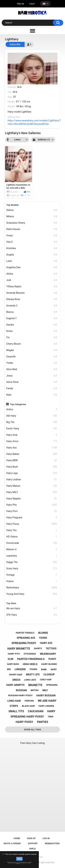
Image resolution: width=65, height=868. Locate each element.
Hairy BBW (32, 460)
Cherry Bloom (32, 344)
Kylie (32, 395)
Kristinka (32, 248)
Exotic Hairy (32, 429)
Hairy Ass (32, 448)
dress (16, 680)
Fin (32, 338)
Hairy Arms (32, 441)
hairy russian (46, 696)
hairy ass (46, 643)
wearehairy (48, 654)
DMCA (32, 849)
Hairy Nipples (32, 499)
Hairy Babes (32, 454)
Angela (32, 255)
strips (14, 706)
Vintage (32, 575)
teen (50, 717)
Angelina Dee (32, 267)
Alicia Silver (32, 382)
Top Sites (11, 603)
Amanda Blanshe (32, 293)
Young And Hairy (32, 594)
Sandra (32, 325)
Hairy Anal (32, 435)
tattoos (51, 649)
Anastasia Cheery (32, 223)
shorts (38, 649)
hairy (51, 711)
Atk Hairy (32, 416)
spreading (52, 685)
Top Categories (18, 404)
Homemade (32, 543)
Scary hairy (32, 569)
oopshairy (32, 556)
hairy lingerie (46, 706)
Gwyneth (32, 357)
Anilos (32, 409)
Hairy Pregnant (32, 518)
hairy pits (14, 654)
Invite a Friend (12, 843)
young (43, 638)
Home (17, 838)
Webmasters (52, 843)
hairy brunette (19, 649)
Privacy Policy (22, 864)
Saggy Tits (32, 562)
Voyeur (32, 581)
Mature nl (32, 549)
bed (9, 669)
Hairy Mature (32, 486)
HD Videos (32, 537)
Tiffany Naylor (32, 287)
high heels (30, 664)
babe (44, 669)
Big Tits (32, 422)
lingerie (20, 669)
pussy (52, 659)
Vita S (32, 242)
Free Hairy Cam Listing (32, 743)
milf (45, 690)
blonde (43, 633)
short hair (16, 675)
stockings (30, 654)
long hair (14, 701)
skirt (54, 669)
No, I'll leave (28, 864)
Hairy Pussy (32, 524)
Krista (32, 331)
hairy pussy (24, 722)
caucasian (36, 711)
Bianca (32, 312)
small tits (16, 711)
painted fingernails (31, 659)
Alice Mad (32, 369)
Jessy (32, 376)
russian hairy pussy (20, 695)
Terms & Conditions (12, 864)
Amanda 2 (32, 306)
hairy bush (13, 664)
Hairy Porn (32, 511)
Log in (32, 4)
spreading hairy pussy (27, 717)
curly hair (46, 680)
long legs (30, 680)
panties (43, 722)
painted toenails (25, 633)
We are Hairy (32, 608)
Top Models (12, 205)
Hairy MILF (32, 492)
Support (33, 843)
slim (10, 659)
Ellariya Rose (32, 299)
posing (33, 669)
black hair (28, 706)
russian (21, 690)
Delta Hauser (32, 229)
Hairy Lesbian (32, 480)
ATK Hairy (32, 615)
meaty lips (33, 674)
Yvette (32, 363)
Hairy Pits (32, 505)
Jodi (32, 280)
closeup (49, 674)
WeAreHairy (32, 588)
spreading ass (26, 638)
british (35, 690)
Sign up (20, 4)
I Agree (19, 859)
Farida (32, 388)
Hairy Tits (32, 530)
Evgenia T (32, 318)
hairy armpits (15, 685)
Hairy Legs (32, 473)
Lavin (32, 261)
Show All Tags (32, 730)
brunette (35, 685)
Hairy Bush (32, 467)
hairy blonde (49, 664)
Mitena (32, 216)
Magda (32, 350)
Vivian (32, 236)
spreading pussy (24, 643)
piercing (29, 701)
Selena (32, 210)
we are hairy (47, 701)
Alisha (32, 274)
